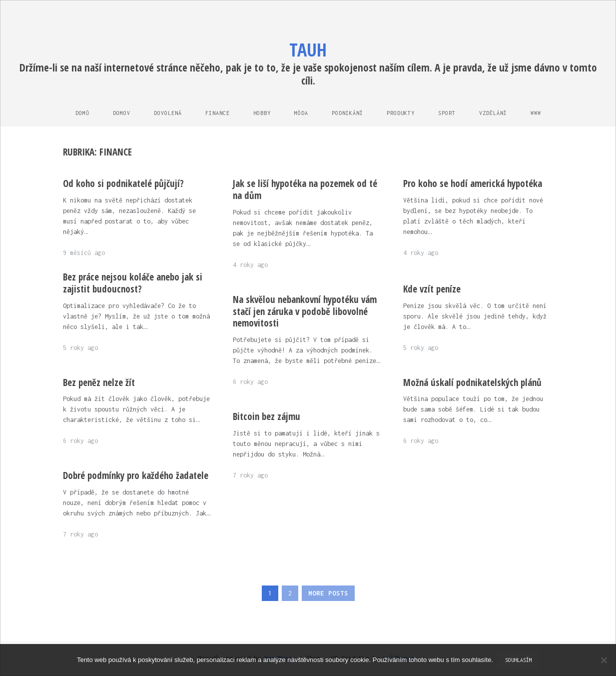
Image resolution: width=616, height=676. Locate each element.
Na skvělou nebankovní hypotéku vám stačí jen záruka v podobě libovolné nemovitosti (305, 311)
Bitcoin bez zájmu (267, 416)
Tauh (308, 50)
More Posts (328, 593)
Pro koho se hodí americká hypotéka (473, 183)
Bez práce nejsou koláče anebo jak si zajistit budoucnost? (133, 283)
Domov (122, 113)
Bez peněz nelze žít (99, 382)
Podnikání (347, 113)
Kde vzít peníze (432, 289)
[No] (604, 660)
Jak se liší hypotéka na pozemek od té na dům (305, 189)
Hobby (262, 113)
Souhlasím (519, 660)
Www (536, 113)
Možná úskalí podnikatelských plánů (472, 382)
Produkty (401, 113)
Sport (447, 113)
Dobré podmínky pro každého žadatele (136, 475)
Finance (218, 113)
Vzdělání (493, 113)
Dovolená (168, 113)
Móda (301, 113)
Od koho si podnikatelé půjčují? (123, 183)
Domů (82, 113)
